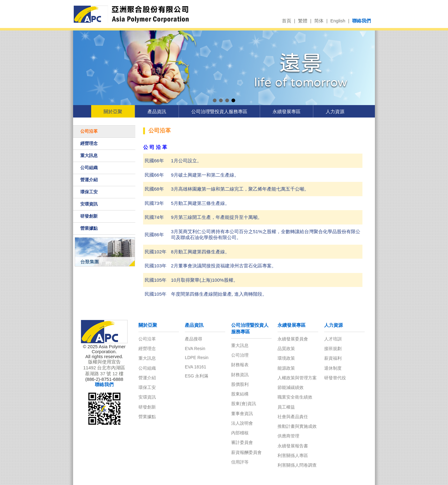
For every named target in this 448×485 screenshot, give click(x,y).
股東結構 (240, 394)
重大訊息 (89, 155)
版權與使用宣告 (104, 362)
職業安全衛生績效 (295, 397)
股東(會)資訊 (243, 404)
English (338, 21)
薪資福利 (333, 358)
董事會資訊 (242, 413)
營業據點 (89, 228)
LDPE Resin (197, 358)
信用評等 (240, 462)
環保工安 (89, 192)
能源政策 (286, 368)
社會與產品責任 (293, 417)
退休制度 (333, 368)
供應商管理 (288, 436)
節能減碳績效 (291, 387)
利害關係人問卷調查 (297, 465)
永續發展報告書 (293, 446)
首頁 (287, 21)
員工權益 (286, 407)
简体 (319, 21)
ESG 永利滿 (196, 376)
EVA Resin (195, 349)
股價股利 (240, 384)
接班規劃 (333, 349)
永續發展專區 (287, 111)
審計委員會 (242, 442)
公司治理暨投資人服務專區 (219, 111)
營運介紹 (89, 180)
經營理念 (89, 143)
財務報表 (240, 365)
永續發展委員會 (293, 339)
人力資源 (335, 111)
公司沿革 (89, 131)
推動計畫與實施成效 (297, 426)
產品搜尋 (194, 339)
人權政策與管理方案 (297, 378)
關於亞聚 (113, 111)
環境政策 (286, 358)
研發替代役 (335, 378)
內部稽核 (240, 433)
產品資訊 (157, 111)
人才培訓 (333, 339)
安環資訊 (89, 204)
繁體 (303, 21)
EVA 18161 (196, 367)
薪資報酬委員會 (246, 452)
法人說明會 (242, 423)
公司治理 (240, 355)
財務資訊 (240, 375)
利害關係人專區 (293, 455)
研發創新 (89, 216)
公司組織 (89, 168)
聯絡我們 (362, 21)
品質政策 (286, 349)
